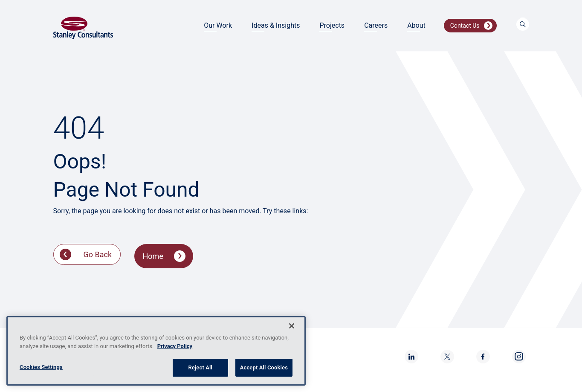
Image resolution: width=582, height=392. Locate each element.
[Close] (292, 326)
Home (153, 256)
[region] (156, 351)
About (416, 25)
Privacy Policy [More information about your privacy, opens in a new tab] (175, 346)
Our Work (218, 25)
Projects (332, 25)
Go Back (98, 254)
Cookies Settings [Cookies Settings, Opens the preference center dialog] (41, 367)
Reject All (200, 367)
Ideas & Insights (276, 25)
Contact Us (465, 26)
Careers (376, 25)
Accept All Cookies (264, 367)
